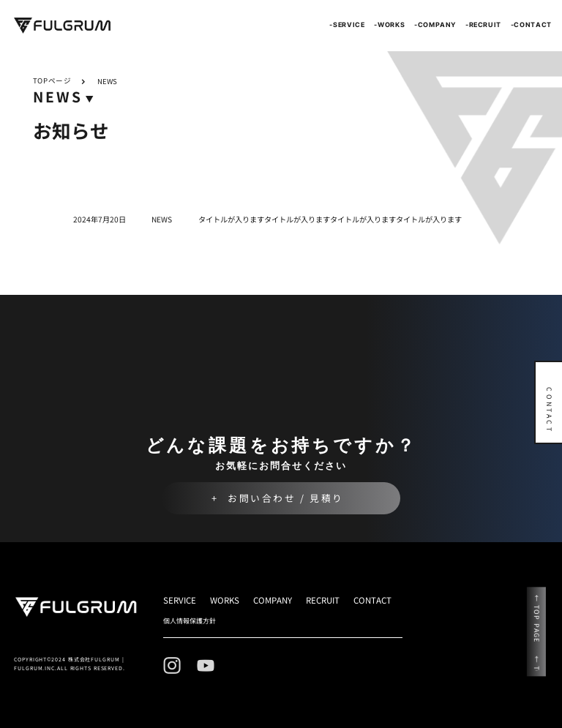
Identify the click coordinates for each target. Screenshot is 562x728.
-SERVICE (347, 25)
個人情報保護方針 (190, 621)
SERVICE (180, 600)
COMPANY (273, 600)
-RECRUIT (483, 25)
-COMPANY (435, 25)
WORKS (225, 600)
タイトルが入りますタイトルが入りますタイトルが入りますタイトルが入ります (330, 219)
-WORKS (389, 25)
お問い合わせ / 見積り (286, 498)
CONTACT (372, 600)
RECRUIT (323, 600)
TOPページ (52, 81)
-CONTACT (531, 25)
